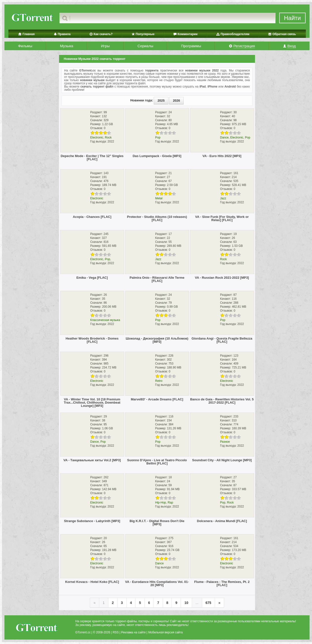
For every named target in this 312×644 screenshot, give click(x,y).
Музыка (67, 46)
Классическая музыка (105, 320)
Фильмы (25, 46)
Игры (105, 46)
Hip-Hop (161, 503)
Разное (225, 442)
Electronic (97, 138)
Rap (170, 503)
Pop (158, 138)
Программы (191, 46)
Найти (292, 18)
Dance (224, 138)
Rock (108, 138)
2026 (176, 101)
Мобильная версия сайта (165, 632)
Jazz (223, 198)
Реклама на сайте (134, 632)
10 (186, 603)
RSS (116, 632)
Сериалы (145, 46)
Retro (159, 381)
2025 (161, 101)
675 (208, 603)
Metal (159, 198)
